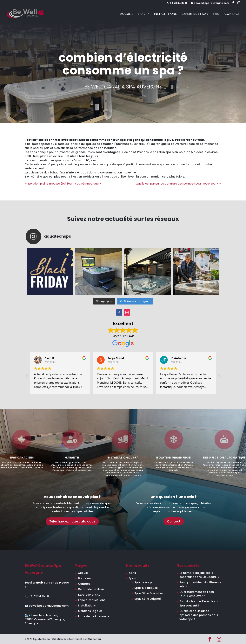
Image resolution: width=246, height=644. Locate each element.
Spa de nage (143, 582)
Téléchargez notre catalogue (72, 521)
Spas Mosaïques (146, 588)
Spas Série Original (148, 599)
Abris (132, 573)
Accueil (126, 14)
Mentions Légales (90, 611)
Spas (141, 14)
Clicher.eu (94, 639)
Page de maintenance (94, 616)
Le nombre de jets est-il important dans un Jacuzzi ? (199, 575)
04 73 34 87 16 (39, 596)
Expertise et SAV (195, 14)
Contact (232, 14)
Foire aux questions (92, 600)
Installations (165, 14)
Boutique (84, 578)
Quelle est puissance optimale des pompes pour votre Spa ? (199, 615)
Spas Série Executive (149, 593)
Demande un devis (91, 589)
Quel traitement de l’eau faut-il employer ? (197, 594)
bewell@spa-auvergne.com (49, 606)
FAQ (216, 14)
